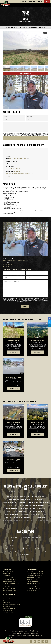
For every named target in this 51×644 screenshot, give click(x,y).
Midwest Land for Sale (33, 581)
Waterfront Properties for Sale (39, 552)
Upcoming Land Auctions (9, 591)
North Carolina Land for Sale (27, 514)
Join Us (40, 2)
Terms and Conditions (17, 633)
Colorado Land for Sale (26, 499)
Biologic (5, 601)
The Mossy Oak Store (8, 612)
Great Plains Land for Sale (33, 577)
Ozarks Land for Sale (32, 579)
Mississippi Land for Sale (39, 508)
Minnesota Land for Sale (25, 508)
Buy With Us (32, 2)
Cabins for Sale (27, 537)
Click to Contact (13, 177)
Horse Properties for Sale (14, 543)
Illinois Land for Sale (20, 502)
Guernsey (13, 165)
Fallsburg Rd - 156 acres (14, 423)
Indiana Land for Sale (32, 502)
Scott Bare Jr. (17, 171)
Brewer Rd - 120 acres (37, 423)
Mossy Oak (6, 597)
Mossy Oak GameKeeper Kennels (11, 604)
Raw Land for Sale (10, 546)
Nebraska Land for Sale (39, 511)
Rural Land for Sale (28, 549)
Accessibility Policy (34, 633)
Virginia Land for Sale (24, 523)
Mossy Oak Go (7, 606)
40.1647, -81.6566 (15, 169)
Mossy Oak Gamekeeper (9, 599)
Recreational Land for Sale (23, 546)
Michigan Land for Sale (11, 508)
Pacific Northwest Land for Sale (35, 589)
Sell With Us (23, 2)
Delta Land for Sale (32, 591)
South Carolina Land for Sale (11, 520)
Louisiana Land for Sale (38, 505)
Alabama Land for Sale (13, 497)
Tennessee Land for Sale (41, 520)
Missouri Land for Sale (12, 511)
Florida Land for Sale (39, 499)
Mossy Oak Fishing (8, 610)
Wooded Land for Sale (25, 555)
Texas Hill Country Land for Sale (35, 572)
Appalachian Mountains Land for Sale (36, 585)
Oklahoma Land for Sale (12, 517)
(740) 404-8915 (13, 175)
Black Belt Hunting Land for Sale (35, 574)
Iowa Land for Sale (44, 502)
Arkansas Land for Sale (38, 497)
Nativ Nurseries (7, 603)
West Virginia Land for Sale (38, 523)
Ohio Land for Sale (41, 514)
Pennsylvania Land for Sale (39, 517)
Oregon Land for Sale (25, 517)
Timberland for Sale (40, 549)
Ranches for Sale (39, 543)
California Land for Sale (13, 499)
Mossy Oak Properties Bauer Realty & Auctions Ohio (19, 173)
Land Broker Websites (31, 635)
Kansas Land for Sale (12, 505)
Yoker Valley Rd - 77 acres (14, 377)
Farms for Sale (39, 540)
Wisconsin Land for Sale (19, 526)
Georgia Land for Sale (8, 502)
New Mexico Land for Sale (12, 514)
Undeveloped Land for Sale (11, 552)
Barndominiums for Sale (15, 537)
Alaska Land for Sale (25, 497)
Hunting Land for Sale (28, 543)
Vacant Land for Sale (24, 552)
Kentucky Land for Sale (25, 505)
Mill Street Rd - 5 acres (37, 341)
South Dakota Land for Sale (26, 520)
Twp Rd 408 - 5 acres (14, 341)
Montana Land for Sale (25, 511)
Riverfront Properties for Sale (14, 549)
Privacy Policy (43, 136)
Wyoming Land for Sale (32, 526)
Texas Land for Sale (12, 523)
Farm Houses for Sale (28, 540)
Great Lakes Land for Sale (33, 583)
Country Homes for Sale (15, 540)
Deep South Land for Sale (33, 587)
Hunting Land (12, 159)
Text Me (6, 267)
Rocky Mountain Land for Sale (34, 575)
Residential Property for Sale (38, 546)
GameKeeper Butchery (9, 608)
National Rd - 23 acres (14, 459)
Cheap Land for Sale (37, 537)
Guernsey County (24, 21)
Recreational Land (21, 159)
